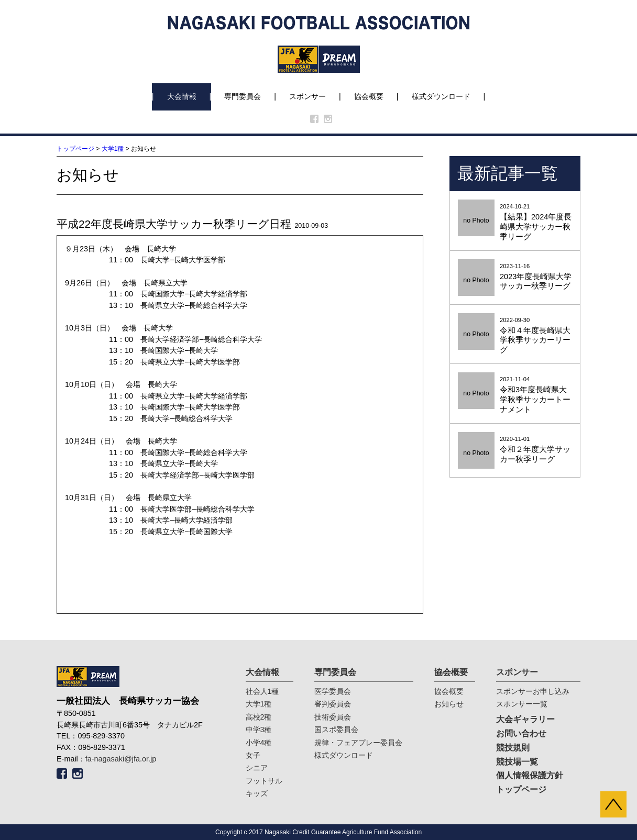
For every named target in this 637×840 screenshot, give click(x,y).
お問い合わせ (521, 733)
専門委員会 (243, 96)
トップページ (75, 149)
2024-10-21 (515, 223)
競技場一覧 (517, 762)
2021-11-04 (515, 395)
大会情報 (182, 96)
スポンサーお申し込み (533, 691)
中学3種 (259, 730)
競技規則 (513, 748)
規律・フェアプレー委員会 (358, 743)
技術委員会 (333, 717)
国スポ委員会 (336, 730)
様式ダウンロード (441, 96)
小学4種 (259, 743)
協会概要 (369, 96)
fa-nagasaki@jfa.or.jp (121, 759)
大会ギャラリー (525, 719)
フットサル (264, 781)
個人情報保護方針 (530, 775)
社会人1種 (262, 691)
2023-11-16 (515, 277)
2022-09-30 (515, 336)
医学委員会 (333, 691)
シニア (257, 768)
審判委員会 (333, 704)
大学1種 (113, 149)
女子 (253, 755)
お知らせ (449, 704)
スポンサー (307, 96)
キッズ (257, 793)
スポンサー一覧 (522, 704)
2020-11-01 (515, 450)
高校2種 (259, 717)
